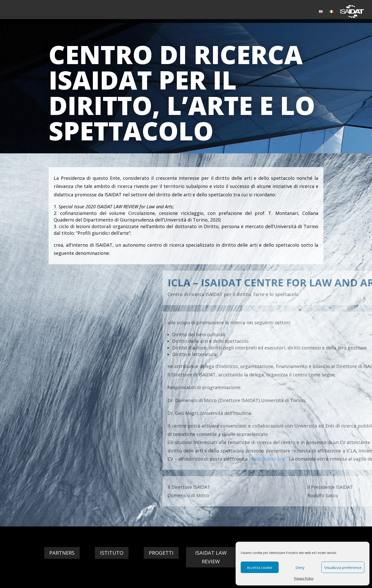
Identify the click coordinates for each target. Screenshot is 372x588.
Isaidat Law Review (211, 557)
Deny (300, 567)
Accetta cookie (260, 567)
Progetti (161, 553)
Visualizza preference (343, 567)
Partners (62, 553)
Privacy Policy (304, 578)
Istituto (112, 553)
